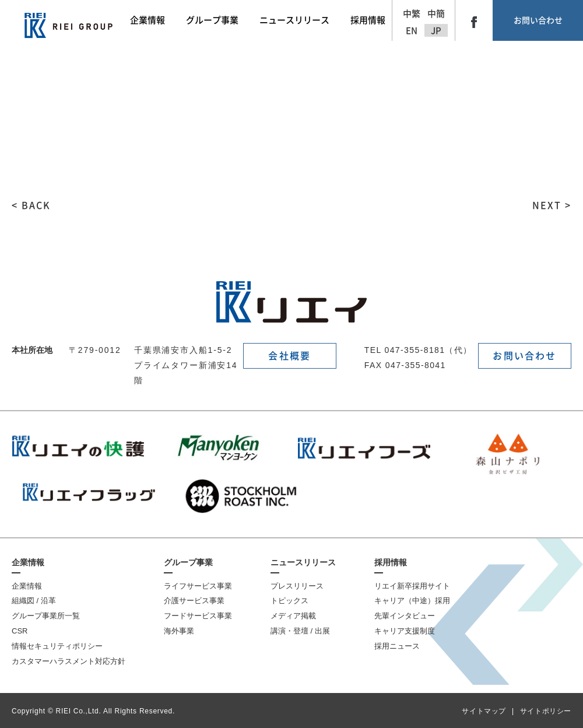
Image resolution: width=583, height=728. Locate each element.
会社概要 (289, 356)
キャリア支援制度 (405, 631)
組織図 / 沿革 (34, 601)
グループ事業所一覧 (46, 616)
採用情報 (391, 562)
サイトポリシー (546, 711)
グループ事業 (188, 562)
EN (412, 31)
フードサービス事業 (198, 616)
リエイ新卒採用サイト (412, 586)
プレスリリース (297, 586)
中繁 (412, 14)
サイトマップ (484, 711)
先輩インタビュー (405, 616)
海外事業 (179, 631)
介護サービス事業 (194, 601)
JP (436, 31)
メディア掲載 (293, 616)
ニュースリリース (303, 562)
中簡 (436, 14)
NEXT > (552, 205)
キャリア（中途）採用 (412, 601)
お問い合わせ (538, 20)
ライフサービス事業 (198, 586)
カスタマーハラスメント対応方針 (69, 661)
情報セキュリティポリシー (57, 646)
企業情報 (28, 562)
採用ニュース (397, 646)
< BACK (31, 205)
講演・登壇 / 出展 (300, 631)
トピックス (289, 601)
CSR (20, 631)
